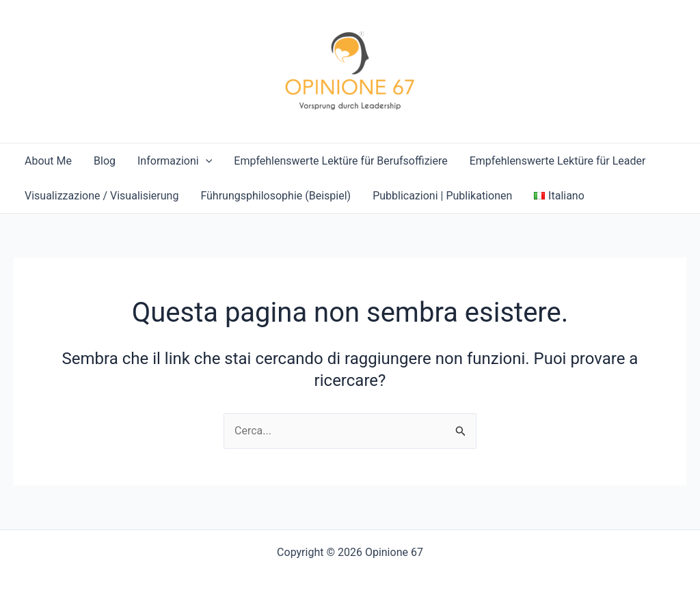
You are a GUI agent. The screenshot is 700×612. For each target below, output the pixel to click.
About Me (48, 161)
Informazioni (175, 161)
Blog (105, 161)
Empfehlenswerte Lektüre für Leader (558, 161)
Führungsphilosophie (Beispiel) (275, 196)
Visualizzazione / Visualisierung (102, 196)
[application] (206, 161)
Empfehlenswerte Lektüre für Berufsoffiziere (340, 161)
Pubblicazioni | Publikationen (442, 196)
